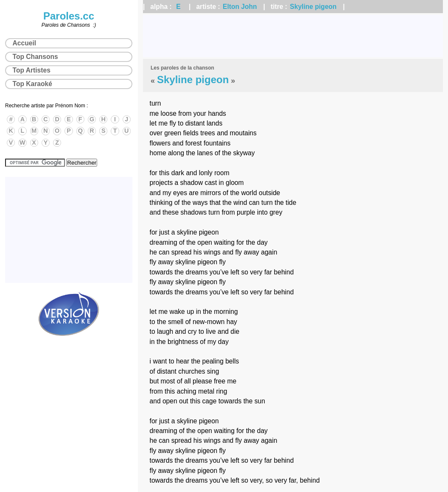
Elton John (240, 7)
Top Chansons (35, 57)
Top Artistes (32, 70)
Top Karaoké (32, 84)
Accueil (24, 43)
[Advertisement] (293, 36)
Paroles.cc (69, 16)
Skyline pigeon (313, 7)
